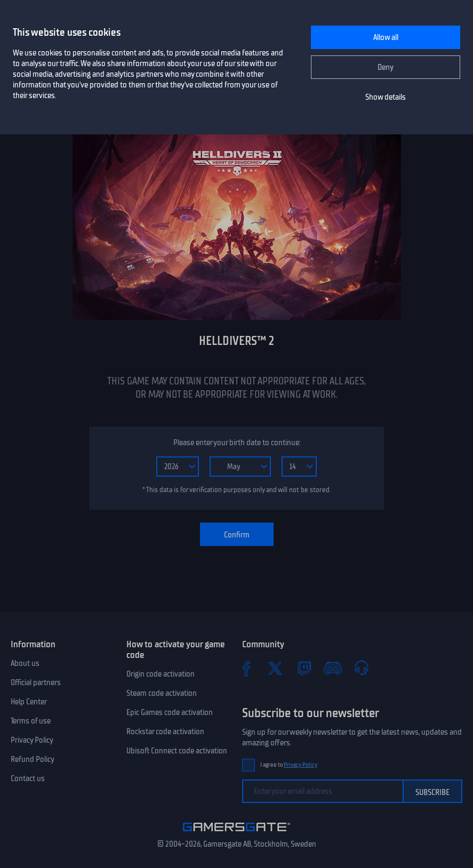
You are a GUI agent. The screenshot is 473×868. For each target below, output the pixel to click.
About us (25, 663)
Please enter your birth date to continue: (237, 443)
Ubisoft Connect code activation (177, 751)
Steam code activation (162, 693)
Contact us (28, 778)
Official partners (36, 682)
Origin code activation (161, 674)
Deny (386, 67)
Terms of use (31, 721)
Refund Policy (33, 759)
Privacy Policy (32, 740)
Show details (386, 97)
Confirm (237, 535)
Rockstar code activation (165, 732)
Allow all (386, 37)
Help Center (29, 702)
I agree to (289, 765)
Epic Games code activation (170, 712)
